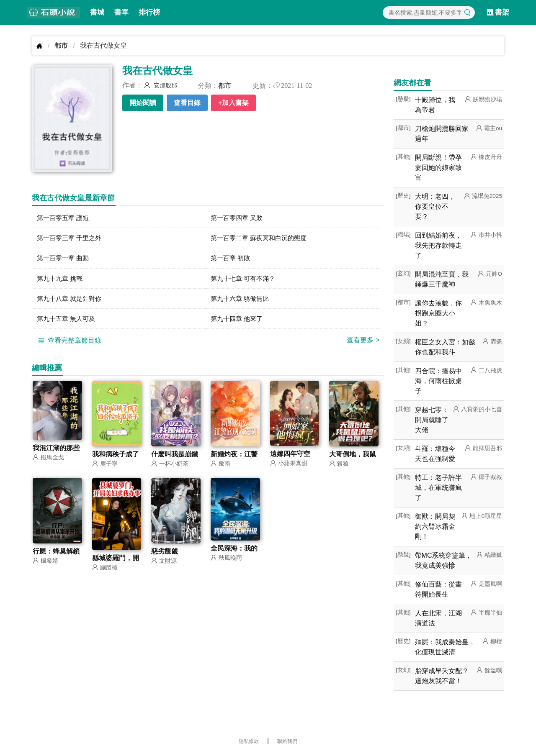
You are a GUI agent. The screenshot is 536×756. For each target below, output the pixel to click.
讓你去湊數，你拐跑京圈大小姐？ (438, 313)
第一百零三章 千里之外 (71, 238)
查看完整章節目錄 (69, 342)
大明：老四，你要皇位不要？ (435, 206)
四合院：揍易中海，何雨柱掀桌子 (438, 381)
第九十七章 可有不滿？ (245, 279)
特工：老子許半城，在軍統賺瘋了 (438, 488)
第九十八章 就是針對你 (71, 300)
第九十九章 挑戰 (61, 279)
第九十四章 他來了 (238, 320)
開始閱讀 (143, 103)
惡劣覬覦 (165, 554)
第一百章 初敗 (232, 259)
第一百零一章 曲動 (64, 259)
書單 (121, 12)
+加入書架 (233, 103)
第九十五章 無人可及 (68, 320)
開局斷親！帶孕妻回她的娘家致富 (438, 168)
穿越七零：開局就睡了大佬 (432, 420)
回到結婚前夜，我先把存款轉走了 (438, 245)
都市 (61, 45)
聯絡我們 (287, 741)
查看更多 (363, 342)
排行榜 (149, 12)
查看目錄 (187, 103)
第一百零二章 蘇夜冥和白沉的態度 (262, 238)
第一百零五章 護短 (64, 218)
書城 (97, 12)
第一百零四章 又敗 (238, 218)
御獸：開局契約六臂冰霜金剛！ (435, 527)
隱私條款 (249, 741)
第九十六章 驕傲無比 (242, 300)
